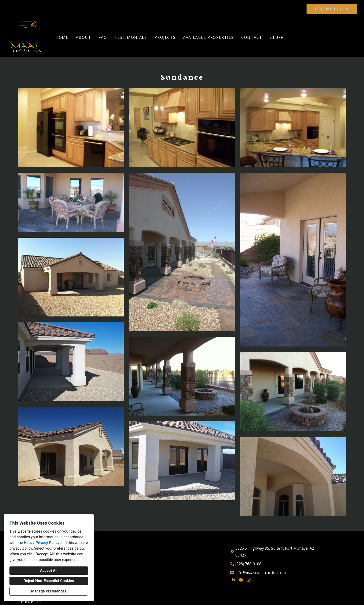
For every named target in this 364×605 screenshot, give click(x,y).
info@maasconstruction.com (261, 573)
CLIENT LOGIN (332, 9)
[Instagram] (249, 580)
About (83, 37)
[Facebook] (241, 580)
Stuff (276, 37)
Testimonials (131, 37)
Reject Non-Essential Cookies (49, 581)
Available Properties (208, 37)
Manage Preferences (49, 591)
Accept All (49, 571)
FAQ (103, 37)
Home (62, 37)
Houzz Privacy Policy (42, 543)
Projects (165, 37)
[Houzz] (233, 580)
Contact (252, 37)
